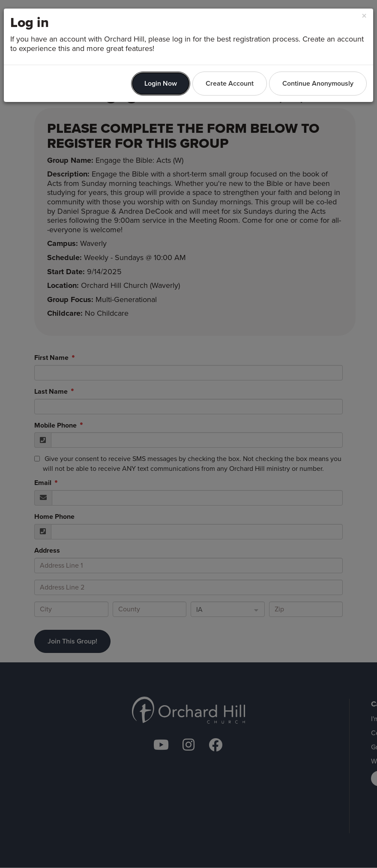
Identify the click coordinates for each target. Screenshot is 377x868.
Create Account (230, 83)
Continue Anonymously (318, 83)
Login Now (161, 83)
